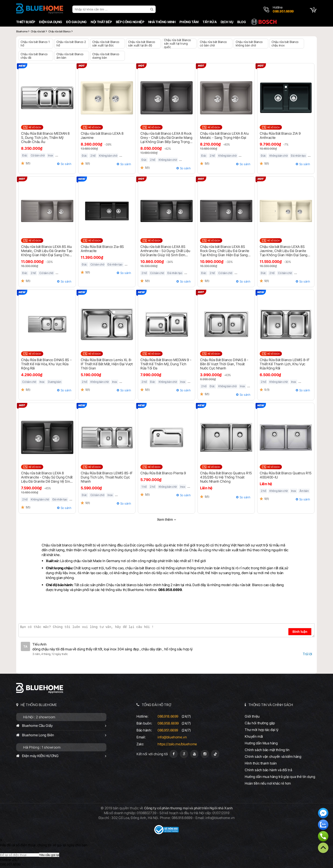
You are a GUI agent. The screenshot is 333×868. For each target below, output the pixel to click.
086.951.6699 (168, 730)
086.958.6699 (168, 723)
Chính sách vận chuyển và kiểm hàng (273, 757)
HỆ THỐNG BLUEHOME (39, 705)
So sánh (66, 164)
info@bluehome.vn (172, 737)
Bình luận (300, 632)
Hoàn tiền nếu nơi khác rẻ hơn (268, 783)
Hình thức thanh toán (261, 763)
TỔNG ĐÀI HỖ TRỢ (157, 705)
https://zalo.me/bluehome (177, 744)
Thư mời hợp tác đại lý (262, 730)
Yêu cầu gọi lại (49, 855)
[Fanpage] (174, 754)
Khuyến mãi (254, 736)
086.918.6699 (168, 716)
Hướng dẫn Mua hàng (261, 743)
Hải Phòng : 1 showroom (42, 747)
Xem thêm (165, 519)
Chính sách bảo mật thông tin (267, 750)
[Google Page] (184, 754)
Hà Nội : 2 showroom (39, 717)
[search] (152, 9)
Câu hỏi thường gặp (260, 723)
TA (25, 646)
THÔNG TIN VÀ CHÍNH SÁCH (271, 705)
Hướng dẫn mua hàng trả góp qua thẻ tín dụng (280, 777)
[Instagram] (205, 754)
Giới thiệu (252, 716)
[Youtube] (194, 754)
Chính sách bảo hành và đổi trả (268, 770)
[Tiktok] (215, 754)
